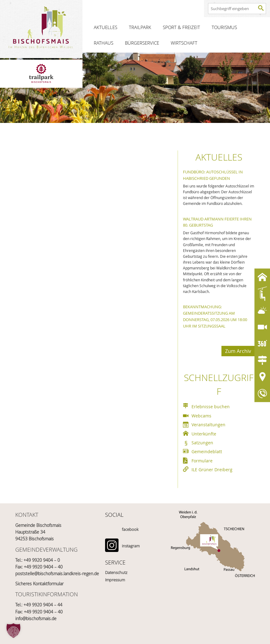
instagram (131, 546)
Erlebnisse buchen (211, 407)
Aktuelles (106, 27)
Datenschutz (116, 572)
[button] (13, 631)
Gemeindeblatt (207, 452)
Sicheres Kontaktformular (39, 584)
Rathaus (104, 43)
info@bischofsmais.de (36, 618)
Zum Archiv (238, 351)
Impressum (115, 580)
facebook (130, 529)
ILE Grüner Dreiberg (212, 470)
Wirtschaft (184, 43)
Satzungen (202, 443)
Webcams (201, 416)
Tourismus (224, 27)
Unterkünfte (204, 434)
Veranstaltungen (208, 425)
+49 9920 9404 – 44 (43, 605)
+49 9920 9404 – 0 (42, 560)
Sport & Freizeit (181, 27)
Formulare (202, 461)
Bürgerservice (142, 43)
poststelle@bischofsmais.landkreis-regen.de (57, 574)
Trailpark (140, 27)
